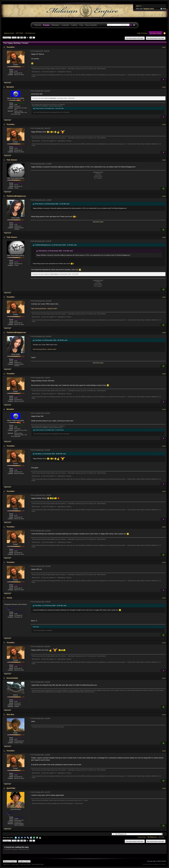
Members (56, 25)
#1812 (164, 491)
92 (31, 38)
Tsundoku (11, 47)
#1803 (164, 125)
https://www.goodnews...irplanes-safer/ (44, 308)
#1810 (164, 409)
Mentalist (10, 87)
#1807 (164, 297)
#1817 (164, 678)
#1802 (164, 87)
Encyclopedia (91, 25)
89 (22, 38)
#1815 (164, 598)
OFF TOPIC (20, 33)
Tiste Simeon (12, 160)
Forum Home (15, 864)
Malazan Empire (9, 33)
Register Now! (149, 9)
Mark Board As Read (38, 864)
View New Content (156, 33)
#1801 (164, 47)
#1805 (164, 196)
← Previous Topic (141, 837)
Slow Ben (10, 714)
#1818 (164, 715)
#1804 (164, 160)
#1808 (164, 333)
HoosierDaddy (12, 678)
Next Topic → (162, 837)
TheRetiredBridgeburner (16, 196)
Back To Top (7, 864)
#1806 (164, 237)
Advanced (134, 25)
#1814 (164, 562)
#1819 (164, 751)
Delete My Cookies (25, 864)
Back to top (8, 83)
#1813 (164, 527)
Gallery (74, 25)
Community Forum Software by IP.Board (154, 864)
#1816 (164, 643)
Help (163, 9)
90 (25, 38)
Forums (46, 25)
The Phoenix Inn (30, 33)
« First (14, 38)
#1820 (164, 788)
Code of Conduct (142, 33)
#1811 (164, 446)
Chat (81, 25)
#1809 (164, 374)
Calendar (65, 25)
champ (9, 598)
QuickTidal (11, 788)
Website (38, 25)
